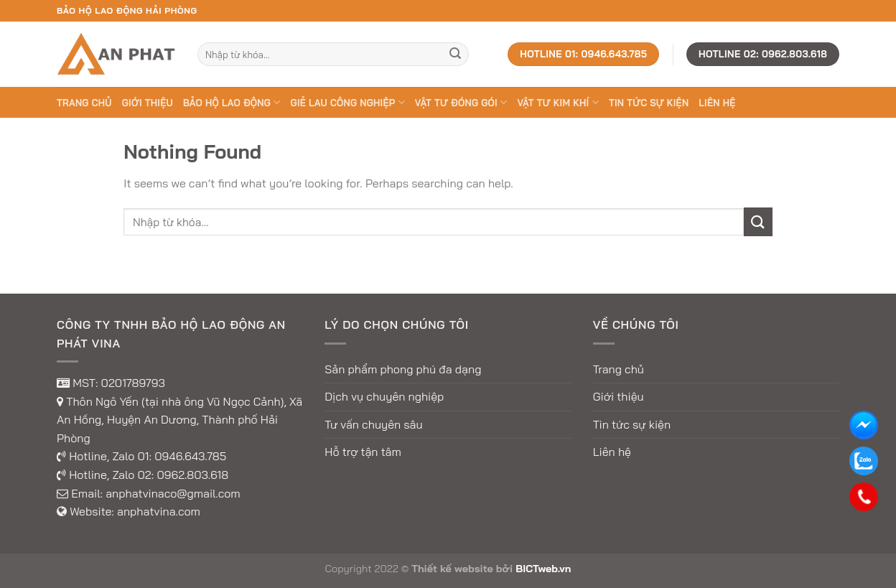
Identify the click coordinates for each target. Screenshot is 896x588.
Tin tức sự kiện (649, 103)
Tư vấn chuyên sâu (373, 424)
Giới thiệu (148, 103)
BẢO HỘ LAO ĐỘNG (232, 102)
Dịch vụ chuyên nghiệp (384, 396)
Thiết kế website (452, 569)
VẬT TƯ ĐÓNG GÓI (461, 102)
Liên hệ (717, 103)
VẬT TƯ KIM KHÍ (557, 102)
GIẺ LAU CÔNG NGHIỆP (348, 102)
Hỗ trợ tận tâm (363, 452)
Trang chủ (84, 103)
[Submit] (455, 55)
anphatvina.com (159, 511)
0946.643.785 (190, 456)
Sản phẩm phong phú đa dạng (403, 369)
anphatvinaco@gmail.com (173, 493)
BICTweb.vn (543, 569)
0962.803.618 (192, 475)
